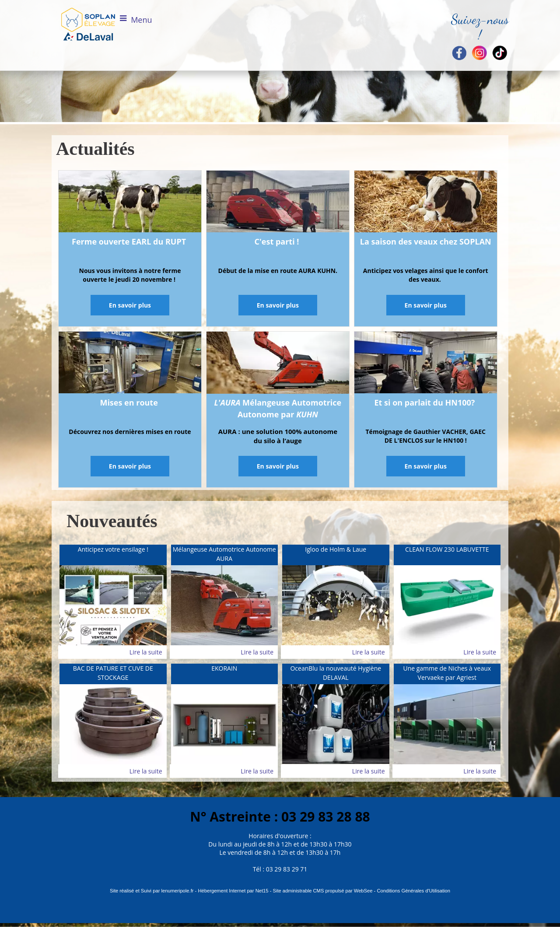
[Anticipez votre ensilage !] (113, 555)
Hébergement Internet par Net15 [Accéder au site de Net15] (233, 891)
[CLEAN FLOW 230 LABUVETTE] (447, 555)
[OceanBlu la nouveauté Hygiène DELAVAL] (336, 674)
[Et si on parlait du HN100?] (426, 364)
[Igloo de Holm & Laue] (336, 555)
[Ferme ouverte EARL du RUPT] (130, 203)
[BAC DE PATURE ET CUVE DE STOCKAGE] (113, 674)
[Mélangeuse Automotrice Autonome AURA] (225, 555)
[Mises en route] (130, 364)
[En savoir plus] (130, 305)
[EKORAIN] (225, 674)
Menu (141, 20)
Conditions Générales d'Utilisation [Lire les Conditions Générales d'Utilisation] (413, 891)
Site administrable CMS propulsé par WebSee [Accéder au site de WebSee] (322, 891)
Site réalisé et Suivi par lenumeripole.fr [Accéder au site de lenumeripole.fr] (152, 891)
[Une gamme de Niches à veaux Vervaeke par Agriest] (447, 674)
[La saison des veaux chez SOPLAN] (426, 203)
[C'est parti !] (278, 203)
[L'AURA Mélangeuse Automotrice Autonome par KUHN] (278, 364)
